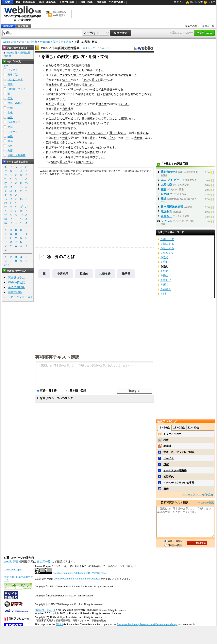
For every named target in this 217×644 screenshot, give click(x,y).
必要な (75, 133)
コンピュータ (15, 79)
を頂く (164, 285)
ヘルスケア (14, 122)
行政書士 (51, 85)
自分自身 (68, 123)
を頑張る (166, 289)
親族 (109, 75)
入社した (82, 104)
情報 (82, 133)
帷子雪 (126, 274)
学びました (58, 99)
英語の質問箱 (16, 287)
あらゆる (51, 65)
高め (118, 89)
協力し (109, 94)
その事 (86, 75)
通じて (69, 65)
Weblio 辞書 (196, 2)
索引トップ (89, 48)
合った (58, 138)
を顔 (163, 294)
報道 (164, 199)
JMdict (59, 624)
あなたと (73, 113)
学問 (10, 108)
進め (133, 94)
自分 (48, 138)
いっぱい (98, 147)
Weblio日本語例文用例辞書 (56, 42)
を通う (164, 257)
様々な (72, 70)
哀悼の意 (120, 75)
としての (57, 133)
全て (6, 66)
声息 (164, 189)
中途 (71, 104)
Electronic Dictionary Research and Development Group (147, 624)
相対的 (84, 274)
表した (133, 75)
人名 (10, 146)
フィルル (166, 221)
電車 (10, 84)
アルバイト (68, 94)
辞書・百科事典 (28, 42)
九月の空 (166, 185)
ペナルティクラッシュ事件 (179, 483)
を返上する (167, 248)
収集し (122, 133)
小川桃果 (63, 274)
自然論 (165, 194)
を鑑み (164, 276)
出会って (93, 70)
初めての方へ (192, 26)
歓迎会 (50, 104)
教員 (48, 133)
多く (65, 142)
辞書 (7, 2)
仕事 (54, 70)
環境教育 (166, 211)
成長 (79, 162)
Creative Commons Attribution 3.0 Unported (77, 579)
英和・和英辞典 (47, 2)
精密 (166, 440)
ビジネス (13, 70)
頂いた (108, 118)
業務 (65, 133)
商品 (48, 128)
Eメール (51, 113)
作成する (142, 133)
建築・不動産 (15, 103)
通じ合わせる (169, 172)
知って (66, 80)
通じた (58, 109)
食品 (10, 141)
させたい (95, 123)
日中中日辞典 (67, 2)
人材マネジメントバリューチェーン (68, 89)
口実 (166, 464)
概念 (166, 489)
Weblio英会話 (17, 282)
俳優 (87, 65)
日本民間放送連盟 (172, 207)
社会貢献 (79, 152)
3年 (48, 94)
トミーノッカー (172, 434)
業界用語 (13, 75)
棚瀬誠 (167, 446)
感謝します (127, 118)
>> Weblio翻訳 (205, 503)
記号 (7, 265)
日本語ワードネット (45, 610)
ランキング (103, 48)
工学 (10, 98)
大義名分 (105, 274)
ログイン (179, 2)
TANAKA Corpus (13, 570)
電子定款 (73, 85)
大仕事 (138, 138)
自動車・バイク (17, 89)
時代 (59, 65)
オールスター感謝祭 (175, 470)
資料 (131, 133)
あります (109, 147)
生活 (10, 117)
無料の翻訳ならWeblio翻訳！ (61, 14)
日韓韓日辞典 (85, 2)
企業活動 (57, 152)
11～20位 (179, 427)
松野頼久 (169, 477)
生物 (10, 136)
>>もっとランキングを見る (198, 494)
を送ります (167, 253)
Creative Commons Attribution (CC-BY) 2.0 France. (80, 573)
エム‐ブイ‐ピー (170, 180)
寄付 (65, 128)
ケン (86, 80)
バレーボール (59, 157)
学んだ (80, 147)
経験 (80, 94)
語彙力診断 (15, 292)
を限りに (166, 280)
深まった (123, 104)
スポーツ (13, 132)
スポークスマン (61, 75)
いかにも (169, 458)
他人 (100, 94)
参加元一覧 (208, 26)
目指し (91, 152)
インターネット (97, 133)
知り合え (84, 113)
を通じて (166, 271)
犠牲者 (100, 75)
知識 (79, 123)
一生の (130, 138)
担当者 (102, 104)
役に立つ (109, 138)
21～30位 (193, 427)
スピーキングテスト (21, 297)
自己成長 (68, 109)
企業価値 (107, 89)
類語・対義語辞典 (25, 2)
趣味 (10, 127)
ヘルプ (211, 2)
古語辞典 (101, 2)
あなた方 (51, 118)
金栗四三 (166, 216)
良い (84, 118)
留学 (54, 162)
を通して (166, 262)
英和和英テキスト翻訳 (57, 357)
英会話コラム (16, 277)
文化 (10, 113)
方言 (10, 150)
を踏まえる (167, 244)
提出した (87, 85)
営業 (95, 104)
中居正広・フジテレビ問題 (179, 452)
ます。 (105, 152)
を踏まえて (167, 239)
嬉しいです (104, 113)
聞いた (104, 80)
